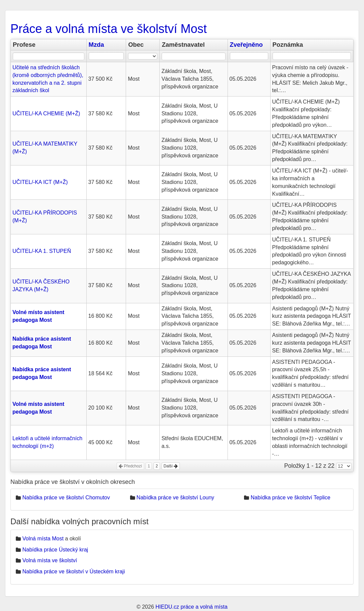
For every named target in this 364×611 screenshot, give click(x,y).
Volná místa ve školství (50, 560)
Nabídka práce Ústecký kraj (55, 550)
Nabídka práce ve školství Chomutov (66, 498)
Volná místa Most (43, 539)
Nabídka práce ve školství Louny (175, 498)
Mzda (96, 45)
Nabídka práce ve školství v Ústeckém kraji (73, 571)
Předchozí (130, 466)
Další (171, 466)
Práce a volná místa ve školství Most (109, 29)
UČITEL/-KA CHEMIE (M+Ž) (46, 113)
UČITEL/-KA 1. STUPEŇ (42, 251)
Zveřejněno (246, 45)
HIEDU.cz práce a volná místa (191, 607)
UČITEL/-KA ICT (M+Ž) (40, 182)
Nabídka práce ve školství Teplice (291, 498)
